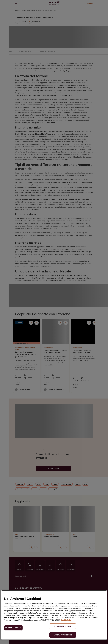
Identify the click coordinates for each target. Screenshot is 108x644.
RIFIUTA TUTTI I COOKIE (63, 626)
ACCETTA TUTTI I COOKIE (63, 635)
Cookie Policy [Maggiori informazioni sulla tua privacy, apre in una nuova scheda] (67, 620)
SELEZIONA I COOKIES (13, 628)
